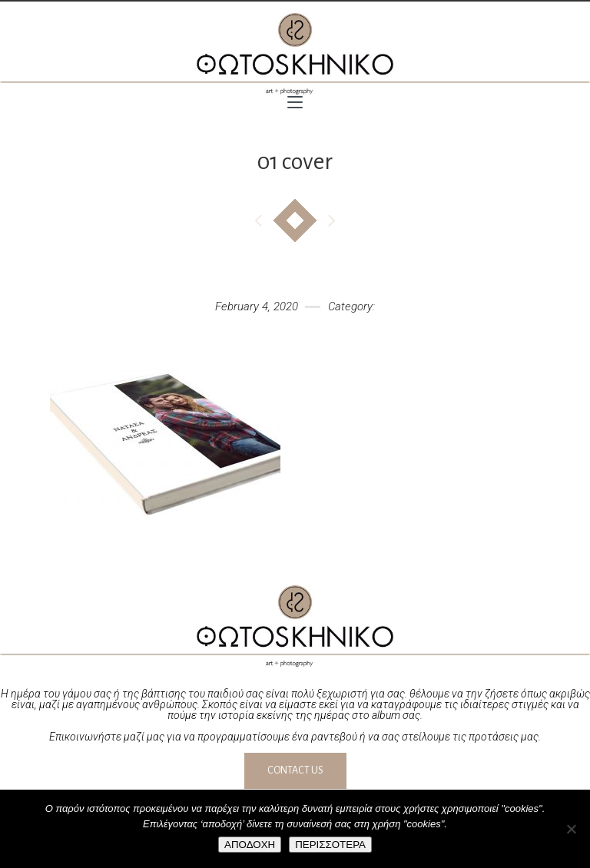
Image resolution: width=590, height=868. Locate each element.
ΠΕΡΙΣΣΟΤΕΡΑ (330, 845)
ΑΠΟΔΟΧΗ (250, 845)
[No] (571, 829)
